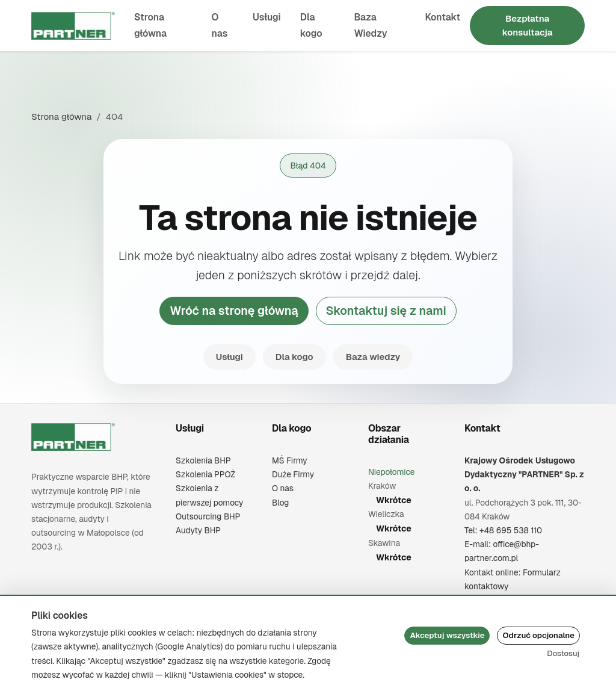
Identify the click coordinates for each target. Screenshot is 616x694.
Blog (280, 503)
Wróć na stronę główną (234, 311)
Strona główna (150, 25)
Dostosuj (563, 653)
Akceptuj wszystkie (447, 635)
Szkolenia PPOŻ (205, 474)
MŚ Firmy (290, 460)
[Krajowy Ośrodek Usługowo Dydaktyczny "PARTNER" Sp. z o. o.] (73, 437)
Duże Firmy (293, 474)
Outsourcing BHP (208, 516)
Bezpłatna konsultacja (528, 25)
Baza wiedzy (373, 357)
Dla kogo (311, 25)
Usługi (267, 17)
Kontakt (442, 17)
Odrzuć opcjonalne (538, 635)
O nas (220, 25)
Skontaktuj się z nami (386, 311)
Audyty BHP (198, 530)
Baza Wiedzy (370, 25)
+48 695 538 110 (511, 530)
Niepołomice (392, 472)
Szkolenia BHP (203, 460)
